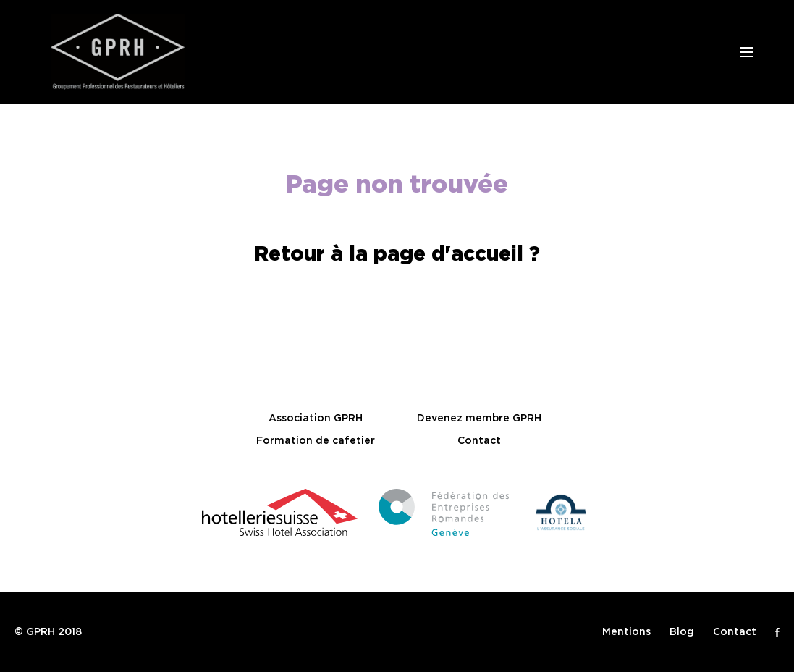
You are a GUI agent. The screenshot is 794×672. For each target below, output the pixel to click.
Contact (479, 441)
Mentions (626, 632)
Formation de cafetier (316, 441)
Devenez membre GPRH (479, 419)
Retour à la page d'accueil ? (397, 255)
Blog (682, 632)
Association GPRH (316, 419)
